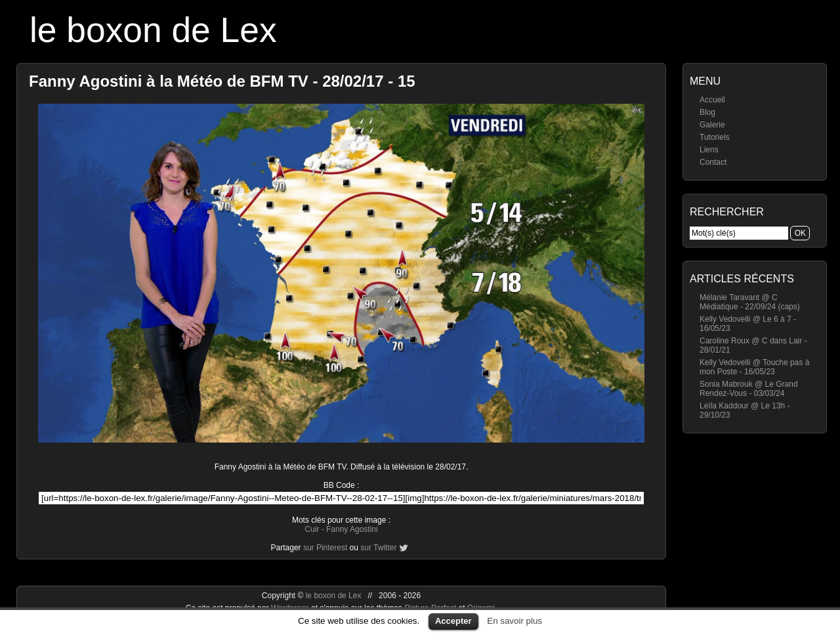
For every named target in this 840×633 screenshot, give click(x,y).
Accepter (453, 621)
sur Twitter (378, 548)
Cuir (312, 529)
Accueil (712, 100)
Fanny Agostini (352, 529)
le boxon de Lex (153, 30)
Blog (707, 112)
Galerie (712, 125)
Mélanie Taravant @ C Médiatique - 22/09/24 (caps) (750, 302)
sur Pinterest (325, 548)
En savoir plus (514, 621)
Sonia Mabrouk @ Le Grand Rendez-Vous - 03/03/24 (749, 389)
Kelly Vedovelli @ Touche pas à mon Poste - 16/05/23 (754, 367)
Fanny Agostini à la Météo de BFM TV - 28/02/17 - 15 (222, 81)
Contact (713, 162)
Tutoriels (715, 137)
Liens (709, 150)
